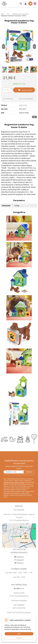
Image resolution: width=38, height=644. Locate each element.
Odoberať (29, 472)
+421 (15, 549)
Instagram (19, 560)
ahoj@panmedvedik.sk (19, 552)
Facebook (19, 557)
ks (8, 90)
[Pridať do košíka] (24, 90)
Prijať (19, 634)
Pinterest (19, 563)
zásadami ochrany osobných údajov (14, 482)
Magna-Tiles (23, 105)
